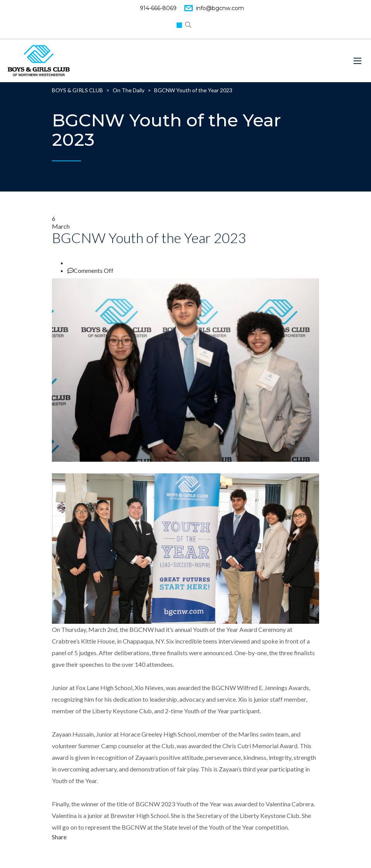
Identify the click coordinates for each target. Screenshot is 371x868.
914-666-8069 (158, 8)
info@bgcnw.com (220, 8)
